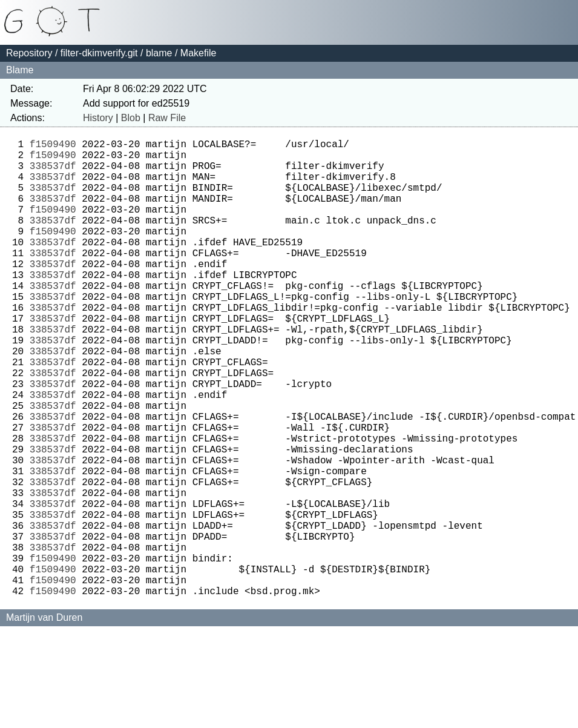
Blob (131, 118)
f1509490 (53, 146)
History (98, 118)
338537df (53, 173)
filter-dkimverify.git (99, 53)
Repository (29, 53)
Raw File (167, 118)
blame (159, 53)
